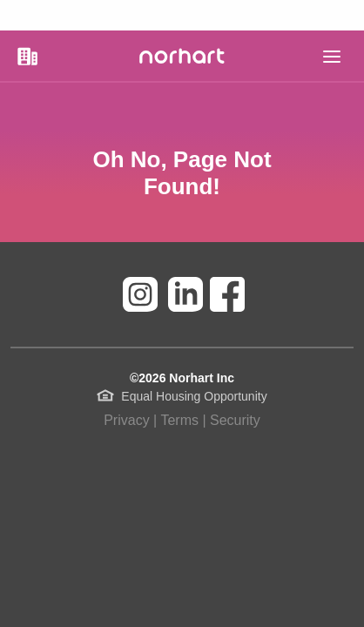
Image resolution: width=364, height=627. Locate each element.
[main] (332, 57)
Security (235, 420)
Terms (179, 420)
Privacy (126, 420)
